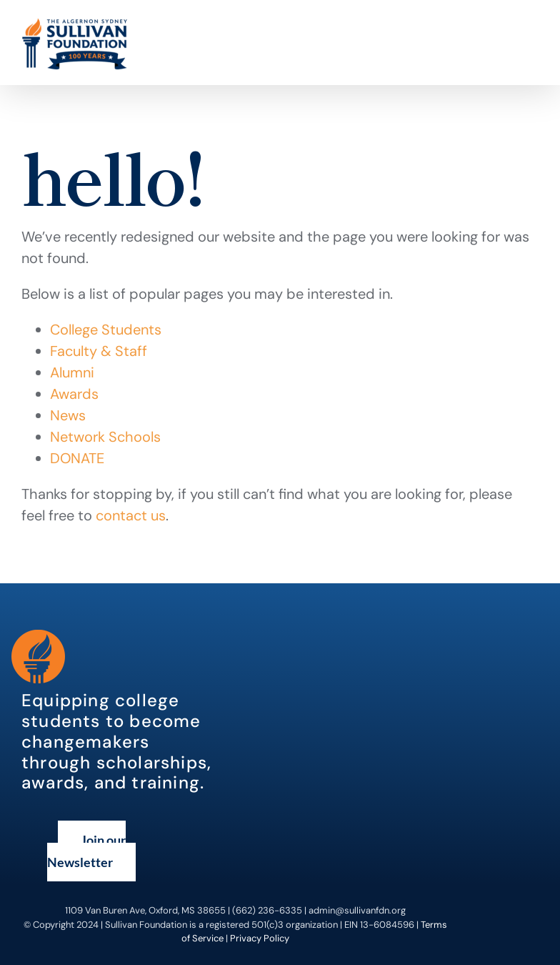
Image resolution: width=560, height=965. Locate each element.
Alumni (72, 372)
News (68, 415)
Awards (74, 394)
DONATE (77, 458)
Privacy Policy (260, 938)
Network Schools (105, 437)
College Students (106, 330)
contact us (131, 515)
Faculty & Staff (99, 351)
